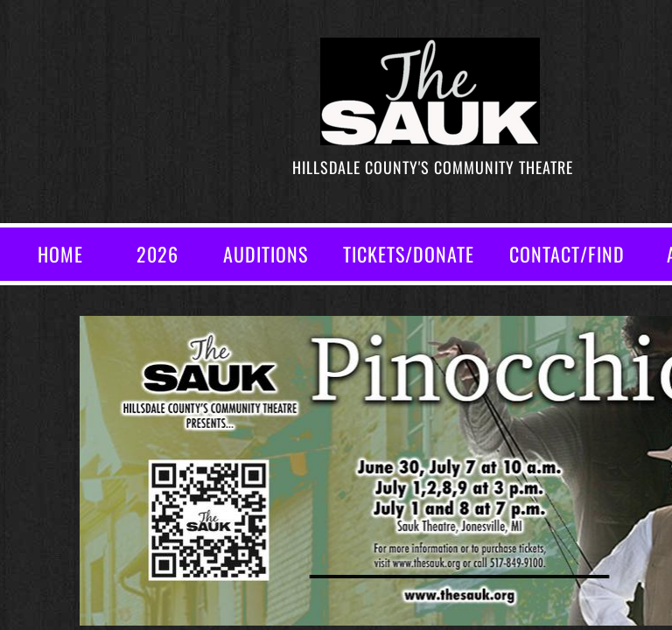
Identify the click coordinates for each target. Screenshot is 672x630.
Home (60, 254)
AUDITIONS (266, 254)
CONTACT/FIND (567, 254)
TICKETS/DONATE (409, 254)
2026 (157, 254)
